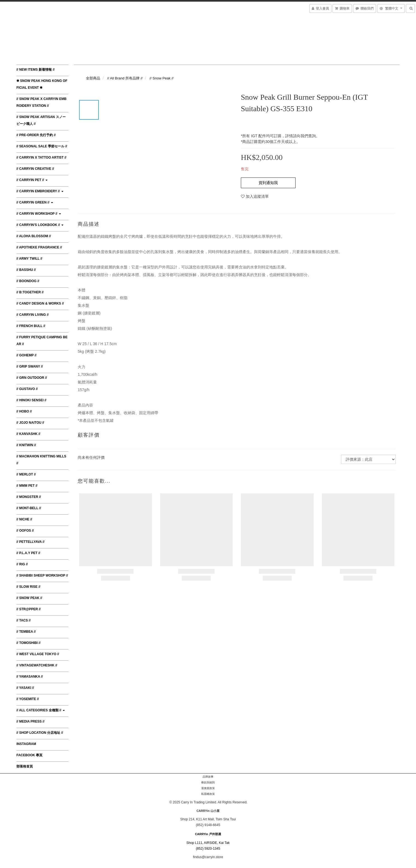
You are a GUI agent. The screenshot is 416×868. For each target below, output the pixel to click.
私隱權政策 (208, 794)
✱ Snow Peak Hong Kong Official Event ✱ (42, 84)
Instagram (26, 744)
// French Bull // (31, 326)
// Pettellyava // (30, 542)
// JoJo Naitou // (30, 423)
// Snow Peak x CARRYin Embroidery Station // (41, 102)
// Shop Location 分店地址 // (40, 733)
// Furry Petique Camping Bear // (42, 341)
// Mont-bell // (29, 508)
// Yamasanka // (30, 677)
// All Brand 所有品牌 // (125, 78)
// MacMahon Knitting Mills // (41, 460)
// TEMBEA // (26, 632)
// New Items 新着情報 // (35, 70)
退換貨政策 (208, 788)
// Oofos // (25, 531)
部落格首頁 (25, 766)
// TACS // (24, 620)
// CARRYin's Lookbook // (40, 225)
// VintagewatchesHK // (37, 665)
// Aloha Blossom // (34, 236)
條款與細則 (208, 782)
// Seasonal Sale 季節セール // (42, 146)
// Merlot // (26, 474)
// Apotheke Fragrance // (39, 247)
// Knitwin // (26, 445)
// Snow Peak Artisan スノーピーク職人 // (41, 120)
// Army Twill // (29, 259)
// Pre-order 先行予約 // (36, 135)
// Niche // (24, 519)
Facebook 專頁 (29, 755)
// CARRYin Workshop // (39, 214)
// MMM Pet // (27, 486)
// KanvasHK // (28, 434)
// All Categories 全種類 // (41, 710)
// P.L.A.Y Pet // (28, 553)
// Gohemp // (26, 355)
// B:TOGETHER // (30, 292)
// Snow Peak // (29, 598)
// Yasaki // (25, 688)
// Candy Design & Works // (40, 303)
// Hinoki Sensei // (31, 400)
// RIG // (22, 564)
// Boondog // (28, 281)
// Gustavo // (27, 389)
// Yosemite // (28, 699)
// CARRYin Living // (33, 315)
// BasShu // (26, 270)
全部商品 (93, 78)
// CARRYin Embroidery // (40, 191)
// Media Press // (30, 721)
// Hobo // (24, 411)
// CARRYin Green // (35, 202)
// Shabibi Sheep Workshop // (42, 575)
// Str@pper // (28, 609)
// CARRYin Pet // (32, 180)
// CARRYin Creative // (35, 169)
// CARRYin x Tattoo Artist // (41, 157)
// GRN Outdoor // (32, 378)
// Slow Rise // (28, 587)
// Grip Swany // (30, 366)
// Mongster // (29, 497)
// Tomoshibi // (28, 643)
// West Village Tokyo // (38, 654)
